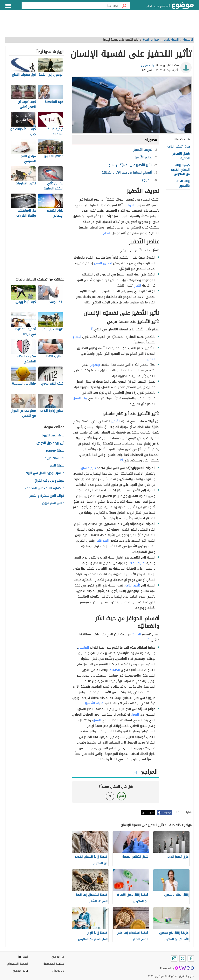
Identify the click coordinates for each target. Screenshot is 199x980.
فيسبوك (167, 813)
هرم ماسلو (89, 468)
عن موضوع (58, 957)
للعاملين (84, 648)
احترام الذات (137, 563)
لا (110, 796)
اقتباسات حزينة (54, 458)
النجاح (107, 233)
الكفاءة (115, 670)
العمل (151, 359)
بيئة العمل (80, 398)
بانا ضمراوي (147, 65)
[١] (92, 328)
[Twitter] (182, 958)
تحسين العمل (103, 263)
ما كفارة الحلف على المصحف (45, 488)
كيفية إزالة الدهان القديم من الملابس (180, 170)
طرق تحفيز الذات (178, 146)
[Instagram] (174, 958)
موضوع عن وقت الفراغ (49, 481)
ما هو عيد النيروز (53, 436)
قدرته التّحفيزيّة (93, 703)
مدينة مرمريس (55, 451)
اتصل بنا (23, 957)
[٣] (148, 639)
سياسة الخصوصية (54, 964)
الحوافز (130, 205)
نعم (121, 796)
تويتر (152, 813)
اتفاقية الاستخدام (17, 964)
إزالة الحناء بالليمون (183, 183)
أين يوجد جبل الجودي (50, 443)
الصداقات (103, 541)
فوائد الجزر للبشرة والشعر (47, 496)
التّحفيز (116, 421)
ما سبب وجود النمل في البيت (45, 473)
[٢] (122, 460)
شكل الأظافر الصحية (181, 156)
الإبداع (77, 337)
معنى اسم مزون (53, 503)
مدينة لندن (57, 466)
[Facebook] (191, 958)
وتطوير (95, 365)
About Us (58, 971)
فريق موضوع (20, 971)
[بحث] (124, 6)
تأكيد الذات (133, 585)
